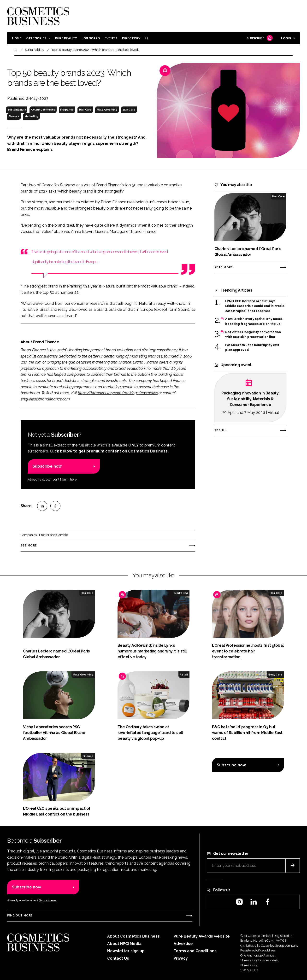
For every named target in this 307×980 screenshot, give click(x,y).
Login (286, 38)
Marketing (31, 116)
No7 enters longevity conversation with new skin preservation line (253, 335)
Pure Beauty (66, 38)
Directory (131, 38)
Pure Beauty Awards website (202, 936)
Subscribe (259, 38)
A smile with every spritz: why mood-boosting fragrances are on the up (254, 321)
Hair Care (85, 110)
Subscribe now (47, 466)
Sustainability (17, 110)
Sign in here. (68, 479)
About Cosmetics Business (133, 936)
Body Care (275, 675)
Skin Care (129, 110)
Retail (184, 675)
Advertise (183, 944)
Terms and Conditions (195, 951)
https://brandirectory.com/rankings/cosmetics (118, 393)
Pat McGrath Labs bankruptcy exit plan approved (252, 348)
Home (17, 38)
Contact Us (118, 958)
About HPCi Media (124, 944)
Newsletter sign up (126, 951)
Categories (36, 38)
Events (111, 38)
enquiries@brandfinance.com (45, 399)
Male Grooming (107, 110)
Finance (14, 116)
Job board (91, 38)
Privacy (181, 958)
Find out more (20, 915)
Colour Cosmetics (43, 110)
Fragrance (67, 110)
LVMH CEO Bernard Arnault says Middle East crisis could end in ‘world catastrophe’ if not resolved (255, 306)
